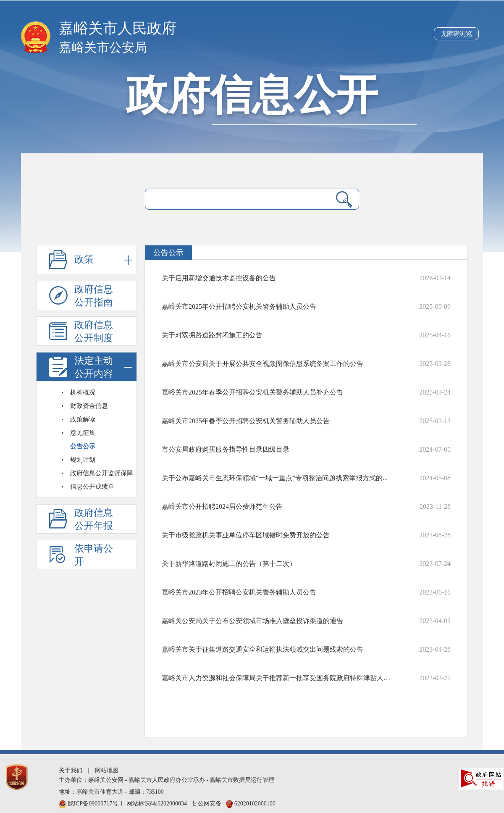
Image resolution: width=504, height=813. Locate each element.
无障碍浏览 (456, 34)
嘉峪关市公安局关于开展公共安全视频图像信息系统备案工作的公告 (262, 364)
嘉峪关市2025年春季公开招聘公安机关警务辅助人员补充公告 (252, 392)
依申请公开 (94, 555)
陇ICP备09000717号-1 (96, 804)
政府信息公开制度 (94, 332)
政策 (103, 260)
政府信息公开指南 (94, 296)
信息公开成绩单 (92, 487)
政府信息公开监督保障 (102, 473)
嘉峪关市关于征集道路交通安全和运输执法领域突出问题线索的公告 (262, 649)
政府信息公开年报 (94, 519)
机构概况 (83, 392)
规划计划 (83, 460)
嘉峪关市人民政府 (118, 28)
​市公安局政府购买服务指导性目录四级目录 (226, 449)
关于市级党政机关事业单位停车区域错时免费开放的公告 (246, 535)
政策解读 (83, 419)
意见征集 (83, 433)
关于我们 (71, 770)
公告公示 (83, 446)
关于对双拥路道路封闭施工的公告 (212, 335)
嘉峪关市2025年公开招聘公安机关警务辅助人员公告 (239, 307)
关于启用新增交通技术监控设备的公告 (219, 278)
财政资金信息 (89, 406)
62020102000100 (255, 804)
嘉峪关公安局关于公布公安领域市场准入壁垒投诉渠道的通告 (252, 621)
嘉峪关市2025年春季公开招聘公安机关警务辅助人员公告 (246, 421)
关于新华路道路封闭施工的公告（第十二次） (229, 564)
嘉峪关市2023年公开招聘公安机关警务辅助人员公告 (239, 592)
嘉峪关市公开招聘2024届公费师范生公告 (222, 506)
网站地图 (107, 770)
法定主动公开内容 (103, 367)
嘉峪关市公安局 (103, 47)
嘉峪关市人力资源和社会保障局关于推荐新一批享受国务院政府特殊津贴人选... (277, 678)
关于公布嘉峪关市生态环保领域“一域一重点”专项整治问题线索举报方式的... (275, 478)
